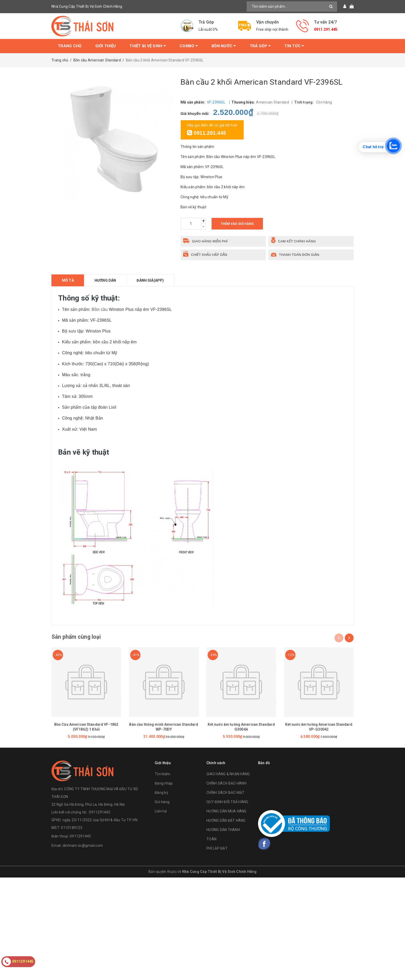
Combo (189, 46)
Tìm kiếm (162, 775)
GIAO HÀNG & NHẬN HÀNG (228, 775)
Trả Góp (260, 46)
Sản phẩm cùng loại (79, 637)
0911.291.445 (326, 29)
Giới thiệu (106, 46)
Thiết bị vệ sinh (148, 46)
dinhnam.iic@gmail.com (83, 846)
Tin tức (294, 46)
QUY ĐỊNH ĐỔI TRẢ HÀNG (227, 803)
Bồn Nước (224, 46)
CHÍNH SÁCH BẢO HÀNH (226, 784)
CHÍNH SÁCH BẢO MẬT (225, 794)
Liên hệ (161, 812)
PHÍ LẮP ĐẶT (217, 849)
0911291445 (80, 837)
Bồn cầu (100, 309)
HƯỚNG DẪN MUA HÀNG (227, 812)
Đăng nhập (164, 784)
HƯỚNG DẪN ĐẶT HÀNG (226, 821)
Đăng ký (161, 794)
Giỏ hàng (162, 803)
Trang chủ (70, 46)
